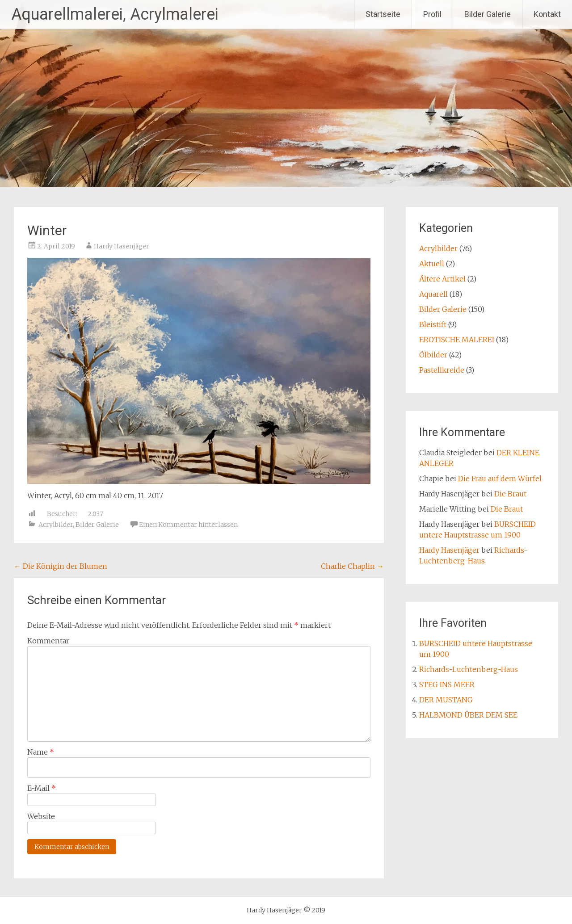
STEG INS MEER (447, 685)
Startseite (383, 14)
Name (41, 752)
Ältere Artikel (442, 279)
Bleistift (433, 324)
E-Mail (42, 788)
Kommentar (48, 641)
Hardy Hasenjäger (122, 246)
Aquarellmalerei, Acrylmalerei (115, 14)
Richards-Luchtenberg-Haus (469, 669)
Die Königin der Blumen (61, 566)
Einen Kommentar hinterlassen (188, 525)
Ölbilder (433, 355)
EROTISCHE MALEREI (457, 340)
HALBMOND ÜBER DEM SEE (468, 715)
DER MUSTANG (446, 700)
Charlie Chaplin (352, 566)
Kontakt (547, 14)
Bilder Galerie (488, 14)
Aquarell (433, 294)
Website (41, 816)
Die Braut (510, 494)
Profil (432, 14)
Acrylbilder (56, 525)
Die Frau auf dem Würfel (500, 479)
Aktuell (432, 264)
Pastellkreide (442, 370)
